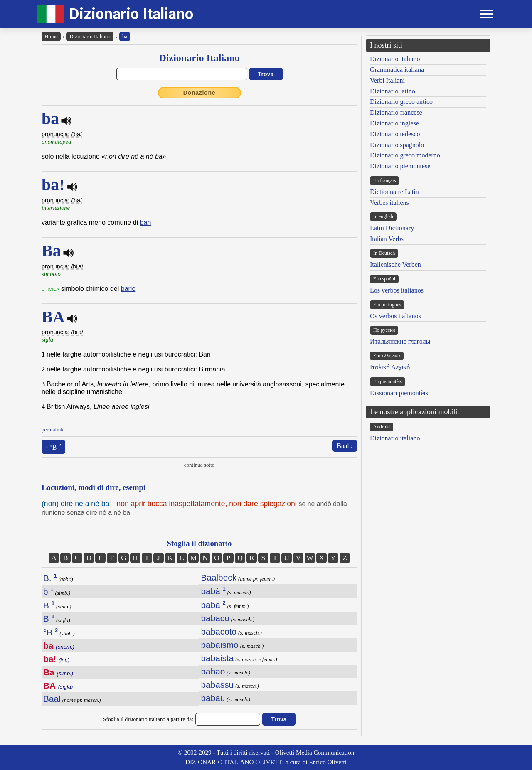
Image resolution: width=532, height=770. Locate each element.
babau (213, 698)
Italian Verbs (387, 239)
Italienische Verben (395, 264)
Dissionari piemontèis (399, 393)
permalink (53, 429)
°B (50, 632)
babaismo (220, 645)
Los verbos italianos (397, 290)
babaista (218, 658)
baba (213, 605)
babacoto (219, 631)
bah (146, 223)
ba (125, 36)
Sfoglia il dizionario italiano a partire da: (148, 719)
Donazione (199, 93)
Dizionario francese (396, 112)
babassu (218, 685)
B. (50, 578)
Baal (52, 699)
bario (128, 289)
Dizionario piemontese (400, 166)
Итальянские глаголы (400, 341)
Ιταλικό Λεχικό (390, 367)
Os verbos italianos (395, 316)
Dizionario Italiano (131, 14)
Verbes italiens (389, 203)
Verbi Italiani (387, 80)
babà (213, 591)
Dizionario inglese (394, 123)
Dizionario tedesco (395, 134)
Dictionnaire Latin (394, 192)
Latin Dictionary (392, 228)
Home (51, 36)
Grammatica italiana (397, 70)
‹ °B (53, 447)
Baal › (345, 446)
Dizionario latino (393, 91)
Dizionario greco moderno (405, 155)
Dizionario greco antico (401, 102)
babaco (215, 618)
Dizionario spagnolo (397, 145)
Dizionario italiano (395, 59)
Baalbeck (219, 577)
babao (213, 671)
